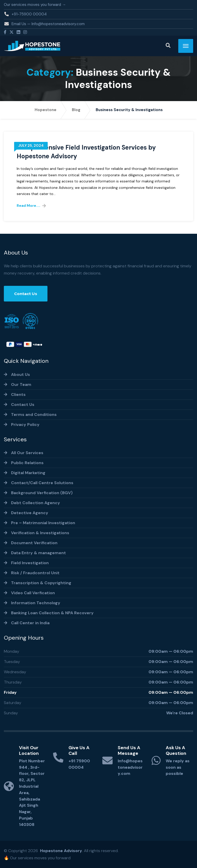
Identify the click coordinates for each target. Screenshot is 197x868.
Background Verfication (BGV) (42, 493)
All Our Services (27, 453)
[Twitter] (12, 32)
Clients (18, 394)
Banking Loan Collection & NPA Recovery (52, 613)
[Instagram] (25, 32)
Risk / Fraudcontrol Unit (35, 573)
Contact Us (26, 294)
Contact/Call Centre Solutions (42, 483)
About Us (21, 374)
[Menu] (186, 46)
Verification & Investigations (40, 533)
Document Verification (34, 543)
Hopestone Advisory (61, 851)
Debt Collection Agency (36, 503)
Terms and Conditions (34, 415)
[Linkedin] (18, 32)
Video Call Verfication (33, 593)
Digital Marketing (28, 473)
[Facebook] (5, 32)
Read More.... (28, 206)
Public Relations (27, 463)
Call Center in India (30, 623)
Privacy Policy (25, 425)
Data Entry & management (38, 553)
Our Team (21, 384)
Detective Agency (30, 513)
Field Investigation (30, 563)
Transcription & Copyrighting (41, 583)
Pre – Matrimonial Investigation (43, 523)
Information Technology (36, 603)
